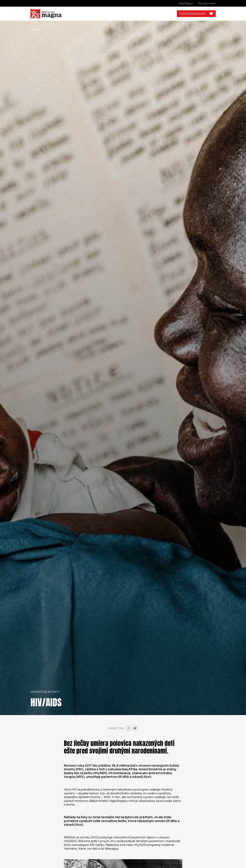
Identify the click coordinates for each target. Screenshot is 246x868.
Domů (35, 29)
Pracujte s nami (207, 3)
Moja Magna (186, 3)
